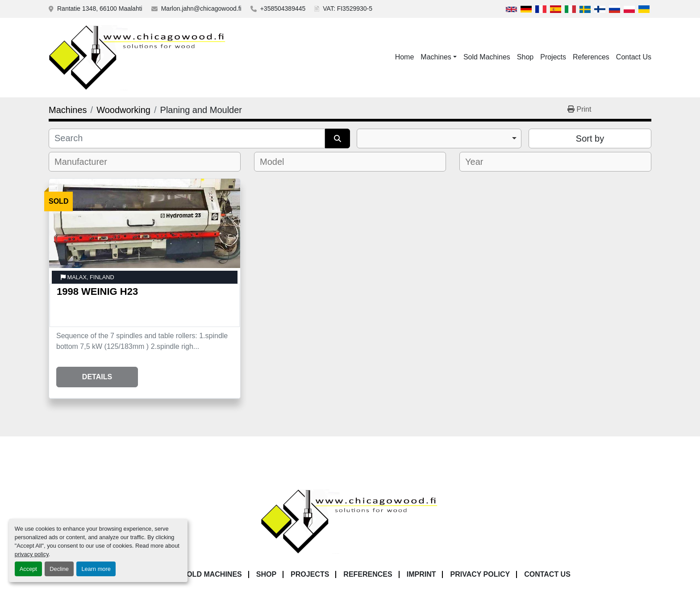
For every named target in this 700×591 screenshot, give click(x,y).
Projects (553, 57)
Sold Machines (487, 57)
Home (405, 57)
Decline (59, 569)
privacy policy (32, 554)
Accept (28, 569)
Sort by (590, 138)
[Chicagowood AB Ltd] (350, 521)
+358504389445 (283, 8)
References (591, 57)
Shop (525, 57)
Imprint (421, 574)
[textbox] (87, 162)
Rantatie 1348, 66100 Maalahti (100, 8)
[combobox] (439, 138)
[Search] (187, 138)
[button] (439, 57)
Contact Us (634, 57)
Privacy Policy (480, 574)
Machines (436, 57)
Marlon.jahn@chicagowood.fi (201, 8)
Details (97, 377)
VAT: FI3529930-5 (348, 8)
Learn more (96, 569)
